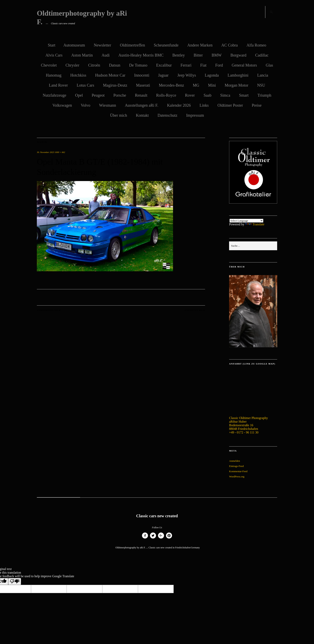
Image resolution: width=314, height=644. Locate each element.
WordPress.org (237, 476)
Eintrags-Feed (236, 466)
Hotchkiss (78, 75)
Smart (244, 95)
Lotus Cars (85, 85)
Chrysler (72, 65)
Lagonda (212, 75)
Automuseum (74, 45)
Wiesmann (108, 105)
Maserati (143, 85)
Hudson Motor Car (110, 75)
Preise (257, 105)
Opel (79, 95)
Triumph (264, 95)
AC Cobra (229, 45)
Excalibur (164, 65)
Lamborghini (238, 75)
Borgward (239, 55)
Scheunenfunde (166, 45)
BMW (217, 55)
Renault (141, 95)
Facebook (145, 538)
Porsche (120, 95)
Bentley (179, 55)
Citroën (94, 65)
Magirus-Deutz (115, 85)
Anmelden (234, 461)
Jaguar (163, 75)
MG (196, 85)
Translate (255, 224)
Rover (190, 95)
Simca (225, 95)
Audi (106, 55)
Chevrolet (49, 65)
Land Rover (58, 85)
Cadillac (262, 55)
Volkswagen (62, 105)
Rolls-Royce (166, 95)
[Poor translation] (15, 581)
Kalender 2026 (179, 105)
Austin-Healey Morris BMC (141, 55)
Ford (219, 65)
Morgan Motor (237, 85)
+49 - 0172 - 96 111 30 (244, 432)
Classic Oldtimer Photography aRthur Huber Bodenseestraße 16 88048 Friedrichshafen (249, 423)
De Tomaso (138, 65)
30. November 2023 (45, 152)
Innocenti (142, 75)
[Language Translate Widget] (246, 221)
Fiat (203, 65)
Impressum (195, 115)
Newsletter (102, 45)
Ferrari (186, 65)
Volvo (85, 105)
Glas (269, 65)
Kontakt (142, 115)
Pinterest (169, 538)
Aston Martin (82, 55)
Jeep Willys (187, 75)
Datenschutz (168, 115)
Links (204, 105)
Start (52, 45)
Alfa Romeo (256, 45)
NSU (261, 85)
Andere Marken (200, 45)
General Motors (244, 65)
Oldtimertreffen (132, 45)
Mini (212, 85)
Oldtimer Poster (230, 105)
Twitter (153, 538)
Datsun (115, 65)
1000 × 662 (60, 152)
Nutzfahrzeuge (54, 95)
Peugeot (98, 95)
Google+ (161, 538)
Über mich (118, 115)
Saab (208, 95)
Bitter (198, 55)
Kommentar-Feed (238, 471)
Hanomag (54, 75)
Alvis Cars (54, 55)
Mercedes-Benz (171, 85)
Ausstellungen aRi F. (141, 105)
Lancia (263, 75)
